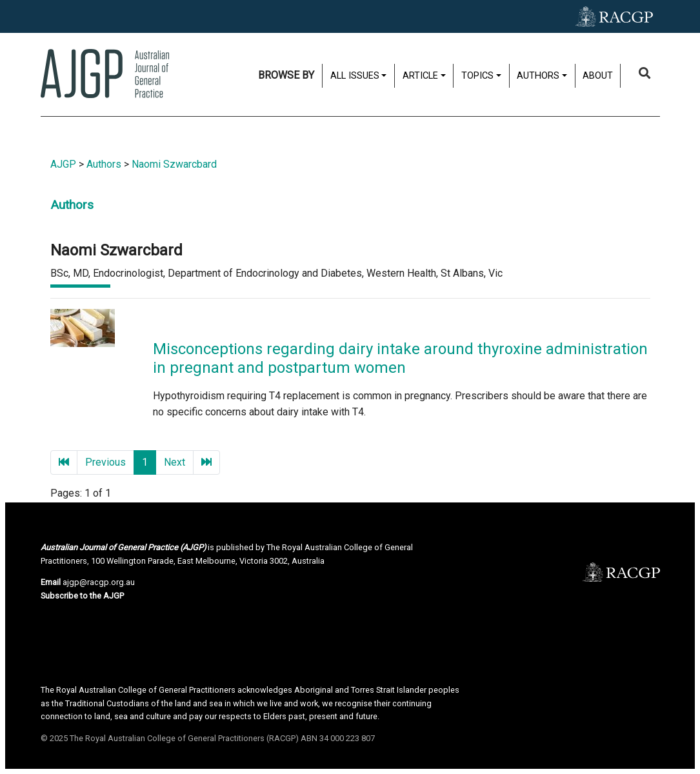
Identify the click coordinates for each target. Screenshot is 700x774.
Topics (477, 76)
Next (175, 462)
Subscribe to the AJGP (82, 596)
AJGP (63, 164)
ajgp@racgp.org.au (99, 582)
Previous (105, 462)
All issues (355, 76)
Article (420, 76)
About (598, 76)
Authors (538, 76)
